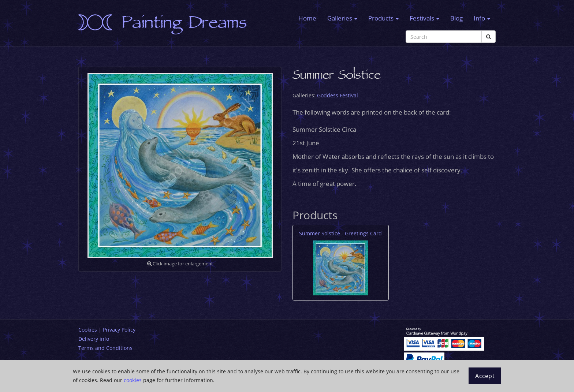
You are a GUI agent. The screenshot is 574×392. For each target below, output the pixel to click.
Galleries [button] (342, 18)
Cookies (88, 330)
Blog (456, 18)
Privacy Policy (119, 330)
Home (307, 18)
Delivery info (94, 339)
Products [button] (383, 18)
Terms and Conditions (105, 348)
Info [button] (482, 18)
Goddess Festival (338, 95)
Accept (485, 376)
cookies (133, 380)
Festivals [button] (424, 18)
